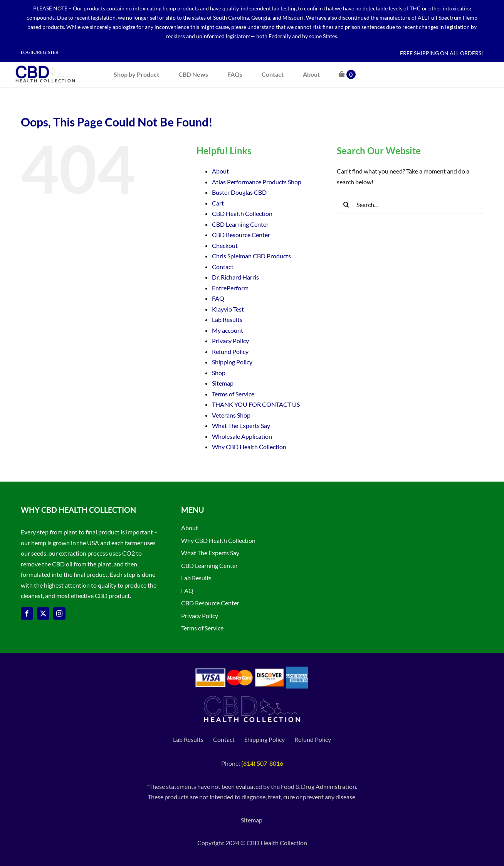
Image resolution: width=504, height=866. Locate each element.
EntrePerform (230, 288)
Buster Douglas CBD (239, 192)
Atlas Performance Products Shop (257, 182)
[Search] (346, 204)
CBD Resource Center (241, 235)
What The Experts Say (241, 425)
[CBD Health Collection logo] (45, 65)
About (220, 171)
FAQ (218, 298)
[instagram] (59, 613)
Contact (223, 267)
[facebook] (27, 613)
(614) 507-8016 (262, 763)
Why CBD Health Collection (249, 447)
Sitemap (223, 383)
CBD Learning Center (240, 224)
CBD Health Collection (242, 213)
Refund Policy (230, 351)
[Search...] (410, 204)
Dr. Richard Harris (235, 277)
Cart (218, 203)
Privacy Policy (230, 341)
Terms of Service (233, 394)
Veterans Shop (231, 415)
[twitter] (43, 613)
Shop (219, 373)
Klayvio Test (228, 309)
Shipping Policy (232, 362)
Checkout (225, 245)
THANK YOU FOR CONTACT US (256, 404)
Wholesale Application (242, 436)
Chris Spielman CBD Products (251, 256)
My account (228, 330)
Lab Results (227, 319)
